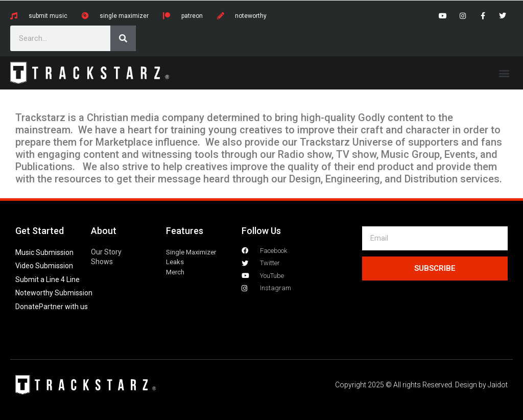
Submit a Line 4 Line (47, 279)
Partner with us (63, 307)
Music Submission (44, 252)
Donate (27, 307)
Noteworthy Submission (54, 293)
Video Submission (44, 266)
